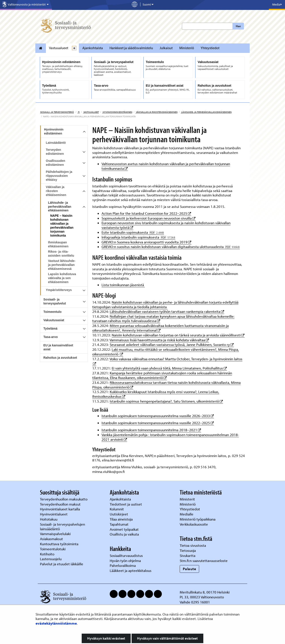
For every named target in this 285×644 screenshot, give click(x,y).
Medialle (187, 514)
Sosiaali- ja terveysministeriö (57, 112)
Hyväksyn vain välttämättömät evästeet (167, 638)
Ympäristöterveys (59, 290)
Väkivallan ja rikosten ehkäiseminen (157, 112)
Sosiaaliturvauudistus (126, 555)
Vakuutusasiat (54, 320)
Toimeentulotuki (53, 549)
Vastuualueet (59, 48)
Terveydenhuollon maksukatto (64, 499)
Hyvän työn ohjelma (125, 561)
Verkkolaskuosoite (194, 524)
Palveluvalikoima (123, 565)
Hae (238, 26)
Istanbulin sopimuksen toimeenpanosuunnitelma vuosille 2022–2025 (158, 423)
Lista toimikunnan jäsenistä (123, 285)
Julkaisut (166, 48)
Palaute (190, 569)
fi (79, 112)
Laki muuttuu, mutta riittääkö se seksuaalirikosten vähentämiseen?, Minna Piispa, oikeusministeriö (166, 352)
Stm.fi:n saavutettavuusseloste (204, 561)
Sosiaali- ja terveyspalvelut (55, 301)
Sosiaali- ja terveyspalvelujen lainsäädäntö (62, 526)
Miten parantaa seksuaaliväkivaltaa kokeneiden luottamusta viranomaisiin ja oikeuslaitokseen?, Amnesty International (160, 328)
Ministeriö (187, 48)
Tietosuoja (188, 550)
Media (277, 4)
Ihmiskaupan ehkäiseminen (58, 244)
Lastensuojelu (51, 559)
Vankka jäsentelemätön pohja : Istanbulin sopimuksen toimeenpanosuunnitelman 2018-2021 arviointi (170, 437)
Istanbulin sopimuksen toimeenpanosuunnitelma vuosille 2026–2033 (158, 416)
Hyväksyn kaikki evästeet (106, 638)
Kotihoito (47, 554)
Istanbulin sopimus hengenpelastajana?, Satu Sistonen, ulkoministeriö (166, 401)
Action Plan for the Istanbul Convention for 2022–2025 (146, 213)
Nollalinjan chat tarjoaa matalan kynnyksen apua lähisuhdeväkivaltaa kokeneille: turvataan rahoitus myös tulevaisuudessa (163, 319)
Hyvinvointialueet (54, 514)
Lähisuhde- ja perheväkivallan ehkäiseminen (206, 112)
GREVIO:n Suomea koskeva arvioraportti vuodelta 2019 (146, 242)
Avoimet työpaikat (124, 529)
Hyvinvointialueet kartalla (60, 509)
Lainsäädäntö (56, 143)
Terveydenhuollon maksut (61, 504)
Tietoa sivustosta (193, 545)
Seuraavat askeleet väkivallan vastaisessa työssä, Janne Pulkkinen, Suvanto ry (172, 344)
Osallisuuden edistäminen (56, 163)
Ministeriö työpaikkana (198, 519)
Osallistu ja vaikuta (124, 534)
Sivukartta (188, 555)
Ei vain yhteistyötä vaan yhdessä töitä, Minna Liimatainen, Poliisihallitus (169, 368)
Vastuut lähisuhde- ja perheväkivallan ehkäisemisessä (62, 265)
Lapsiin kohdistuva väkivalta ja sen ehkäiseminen (62, 278)
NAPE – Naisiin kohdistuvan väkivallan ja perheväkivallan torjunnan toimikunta (62, 226)
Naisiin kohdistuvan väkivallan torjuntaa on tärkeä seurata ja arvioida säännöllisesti (178, 335)
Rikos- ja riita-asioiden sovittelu (61, 254)
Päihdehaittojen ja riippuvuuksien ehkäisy (59, 176)
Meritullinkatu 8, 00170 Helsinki (205, 592)
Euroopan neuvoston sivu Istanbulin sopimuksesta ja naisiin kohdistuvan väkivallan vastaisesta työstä (166, 225)
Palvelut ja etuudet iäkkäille (62, 564)
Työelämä (51, 329)
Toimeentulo (53, 312)
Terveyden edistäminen (55, 152)
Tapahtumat (119, 524)
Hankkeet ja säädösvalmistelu (131, 48)
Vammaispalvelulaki (56, 534)
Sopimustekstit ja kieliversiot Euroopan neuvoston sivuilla (149, 218)
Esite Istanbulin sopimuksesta (133, 232)
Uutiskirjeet (119, 514)
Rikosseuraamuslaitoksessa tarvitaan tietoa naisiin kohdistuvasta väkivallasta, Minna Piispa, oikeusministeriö (166, 385)
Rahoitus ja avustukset (60, 358)
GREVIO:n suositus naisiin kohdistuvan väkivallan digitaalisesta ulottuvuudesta (171, 247)
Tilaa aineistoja (121, 519)
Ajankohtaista (93, 48)
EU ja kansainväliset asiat (58, 347)
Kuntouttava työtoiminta (59, 544)
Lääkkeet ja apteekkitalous (131, 570)
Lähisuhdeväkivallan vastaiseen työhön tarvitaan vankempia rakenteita (167, 311)
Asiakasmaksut (51, 539)
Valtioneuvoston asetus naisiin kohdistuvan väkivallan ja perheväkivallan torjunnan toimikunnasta (166, 166)
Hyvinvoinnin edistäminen (117, 112)
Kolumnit (117, 509)
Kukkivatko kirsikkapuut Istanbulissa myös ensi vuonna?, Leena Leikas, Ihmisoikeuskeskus (156, 394)
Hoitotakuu (49, 519)
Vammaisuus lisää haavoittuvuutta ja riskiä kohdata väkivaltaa (159, 340)
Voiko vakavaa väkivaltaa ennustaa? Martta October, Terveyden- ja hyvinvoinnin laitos (176, 359)
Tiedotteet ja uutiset (126, 504)
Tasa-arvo (51, 337)
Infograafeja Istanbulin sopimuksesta (138, 237)
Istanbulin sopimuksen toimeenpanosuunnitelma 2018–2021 (151, 430)
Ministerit (188, 499)
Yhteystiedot (210, 48)
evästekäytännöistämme (56, 623)
